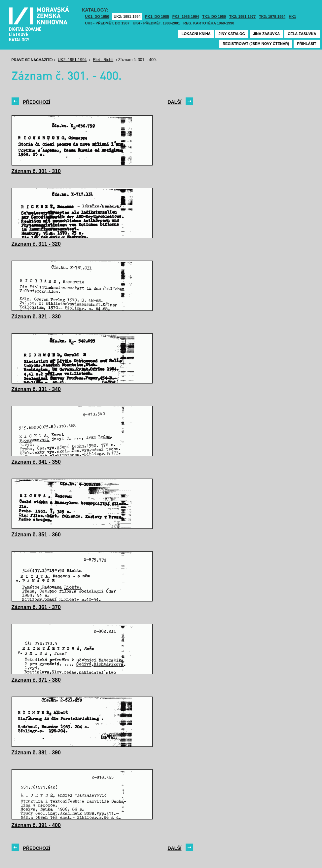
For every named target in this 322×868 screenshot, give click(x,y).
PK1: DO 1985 (157, 17)
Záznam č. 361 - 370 (36, 607)
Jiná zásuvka (266, 34)
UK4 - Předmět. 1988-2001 (156, 23)
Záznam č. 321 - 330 (36, 317)
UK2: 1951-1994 (127, 17)
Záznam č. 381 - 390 (36, 753)
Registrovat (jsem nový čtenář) (256, 44)
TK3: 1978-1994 (272, 17)
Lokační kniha (196, 34)
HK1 (292, 17)
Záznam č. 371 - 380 (36, 680)
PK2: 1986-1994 (186, 17)
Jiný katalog (232, 34)
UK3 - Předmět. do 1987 (107, 23)
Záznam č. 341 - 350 (36, 462)
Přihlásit (306, 44)
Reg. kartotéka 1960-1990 (209, 23)
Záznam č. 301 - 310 (36, 171)
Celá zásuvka (302, 34)
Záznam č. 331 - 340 (36, 389)
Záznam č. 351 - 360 (36, 535)
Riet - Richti (103, 60)
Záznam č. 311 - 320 (36, 244)
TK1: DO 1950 (214, 17)
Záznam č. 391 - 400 (36, 825)
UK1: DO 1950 (97, 17)
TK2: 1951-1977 (242, 17)
